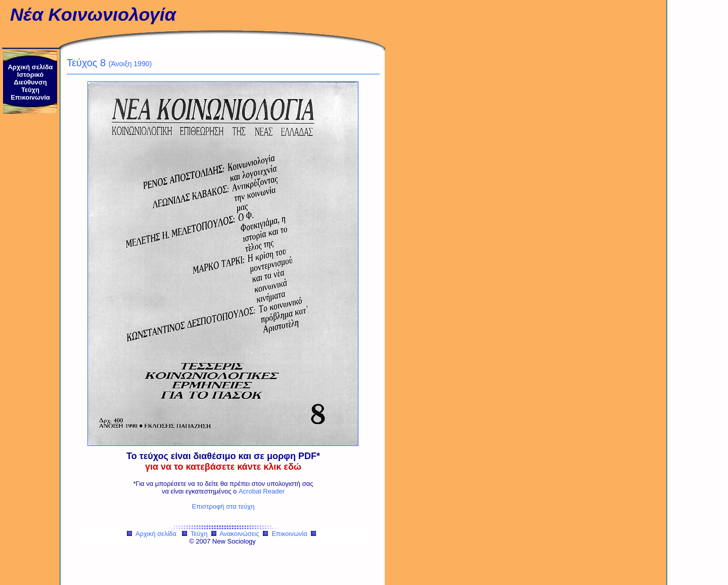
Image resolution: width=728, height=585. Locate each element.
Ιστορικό (30, 75)
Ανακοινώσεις (239, 534)
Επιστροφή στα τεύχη (223, 506)
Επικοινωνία (30, 97)
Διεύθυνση (30, 82)
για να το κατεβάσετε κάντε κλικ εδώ (223, 467)
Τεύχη (30, 90)
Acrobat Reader (262, 491)
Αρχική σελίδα (30, 67)
